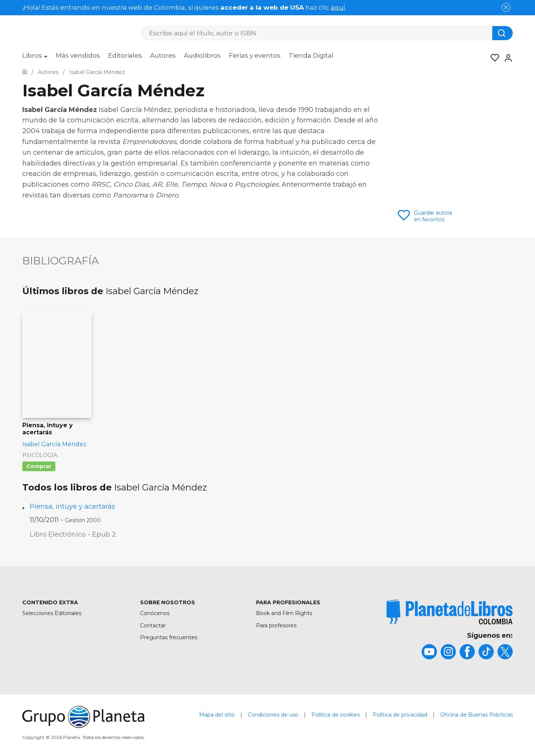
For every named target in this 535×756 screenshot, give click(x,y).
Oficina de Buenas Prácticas (476, 715)
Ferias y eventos (255, 55)
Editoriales (125, 55)
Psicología (40, 455)
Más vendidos (78, 55)
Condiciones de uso (273, 715)
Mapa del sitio (217, 715)
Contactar (153, 625)
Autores (163, 55)
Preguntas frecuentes (169, 637)
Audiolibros (202, 55)
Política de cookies (335, 715)
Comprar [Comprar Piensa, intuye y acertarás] (39, 466)
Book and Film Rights (284, 613)
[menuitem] (35, 58)
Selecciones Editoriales (52, 613)
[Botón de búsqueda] (502, 33)
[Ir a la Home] (25, 72)
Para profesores (276, 625)
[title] (450, 612)
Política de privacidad (400, 715)
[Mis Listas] (493, 58)
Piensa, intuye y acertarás (72, 506)
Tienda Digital (311, 55)
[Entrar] (506, 58)
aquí (338, 7)
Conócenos (155, 613)
